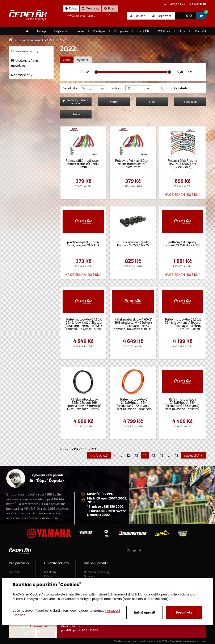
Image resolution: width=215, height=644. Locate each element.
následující (193, 455)
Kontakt (14, 572)
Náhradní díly (22, 75)
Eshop (48, 576)
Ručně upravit (145, 612)
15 (154, 455)
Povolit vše (184, 612)
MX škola (50, 572)
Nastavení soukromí (194, 641)
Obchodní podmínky (97, 572)
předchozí (99, 455)
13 (136, 455)
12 (128, 455)
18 (177, 455)
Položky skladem (178, 88)
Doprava (90, 576)
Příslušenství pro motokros (24, 63)
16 (162, 455)
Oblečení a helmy (25, 51)
